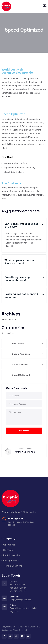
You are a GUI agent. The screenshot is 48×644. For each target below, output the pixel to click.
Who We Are (9, 545)
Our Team (8, 550)
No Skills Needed (27, 364)
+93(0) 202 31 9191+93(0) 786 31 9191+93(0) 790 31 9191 (18, 588)
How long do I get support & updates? (22, 295)
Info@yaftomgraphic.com (21, 600)
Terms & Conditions (13, 566)
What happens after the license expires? (19, 262)
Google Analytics (27, 354)
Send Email (24, 431)
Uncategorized (8, 333)
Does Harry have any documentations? (17, 279)
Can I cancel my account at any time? (21, 225)
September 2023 (9, 319)
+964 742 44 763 (25, 452)
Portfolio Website (11, 555)
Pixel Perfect (27, 343)
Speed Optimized (27, 375)
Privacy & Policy (11, 561)
